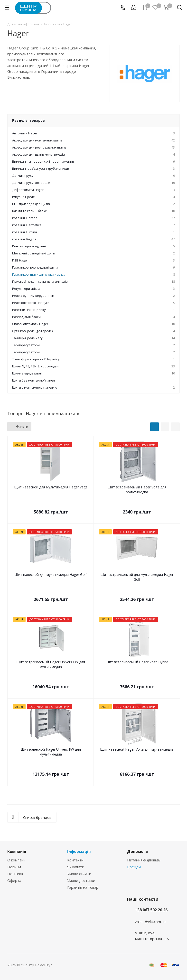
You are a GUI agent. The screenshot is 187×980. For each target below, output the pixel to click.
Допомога (137, 851)
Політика (15, 874)
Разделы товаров (28, 120)
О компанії (16, 860)
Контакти (75, 860)
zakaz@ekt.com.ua (150, 922)
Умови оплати (79, 874)
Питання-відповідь (144, 860)
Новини (14, 867)
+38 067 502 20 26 (151, 910)
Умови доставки (81, 880)
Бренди (134, 867)
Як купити (76, 867)
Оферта (14, 880)
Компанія (17, 851)
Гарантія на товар (83, 887)
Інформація (79, 851)
